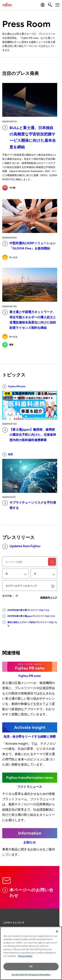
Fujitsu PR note (14, 387)
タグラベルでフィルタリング (30, 586)
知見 (8, 454)
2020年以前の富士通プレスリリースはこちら (26, 610)
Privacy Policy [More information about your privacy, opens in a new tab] (25, 956)
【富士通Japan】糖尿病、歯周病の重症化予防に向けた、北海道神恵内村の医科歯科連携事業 (29, 435)
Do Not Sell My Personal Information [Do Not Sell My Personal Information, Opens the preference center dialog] (31, 975)
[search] (50, 5)
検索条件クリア (49, 598)
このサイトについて (13, 923)
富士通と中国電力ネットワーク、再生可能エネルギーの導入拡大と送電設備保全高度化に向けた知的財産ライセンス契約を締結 (29, 320)
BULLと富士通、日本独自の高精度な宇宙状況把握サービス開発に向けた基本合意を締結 (29, 137)
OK (31, 966)
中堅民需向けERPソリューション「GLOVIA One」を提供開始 (29, 246)
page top (56, 916)
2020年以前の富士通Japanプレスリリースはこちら (29, 616)
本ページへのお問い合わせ (28, 893)
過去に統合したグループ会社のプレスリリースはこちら (30, 624)
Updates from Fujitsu (21, 546)
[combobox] (16, 574)
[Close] (57, 931)
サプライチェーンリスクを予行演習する (29, 505)
